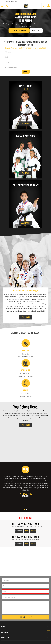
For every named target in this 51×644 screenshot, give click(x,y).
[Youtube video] (25, 443)
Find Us (26, 531)
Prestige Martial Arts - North (26, 537)
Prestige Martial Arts (11, 2)
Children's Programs (19, 30)
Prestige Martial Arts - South (25, 524)
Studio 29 (36, 30)
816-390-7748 (19, 531)
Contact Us (33, 531)
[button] (26, 6)
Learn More (26, 123)
